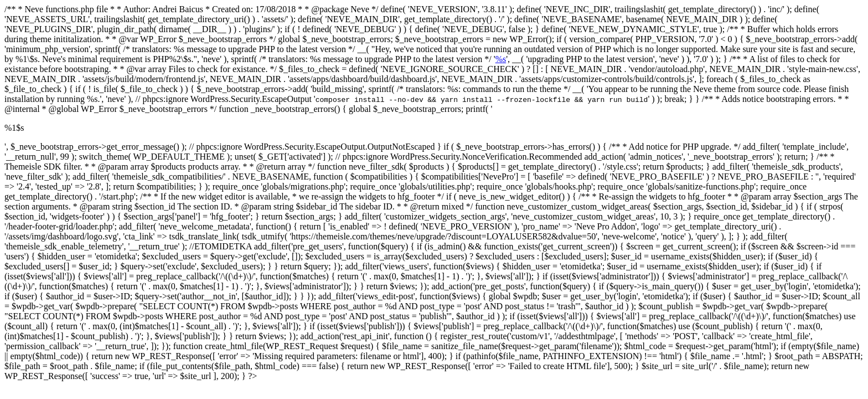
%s (501, 59)
